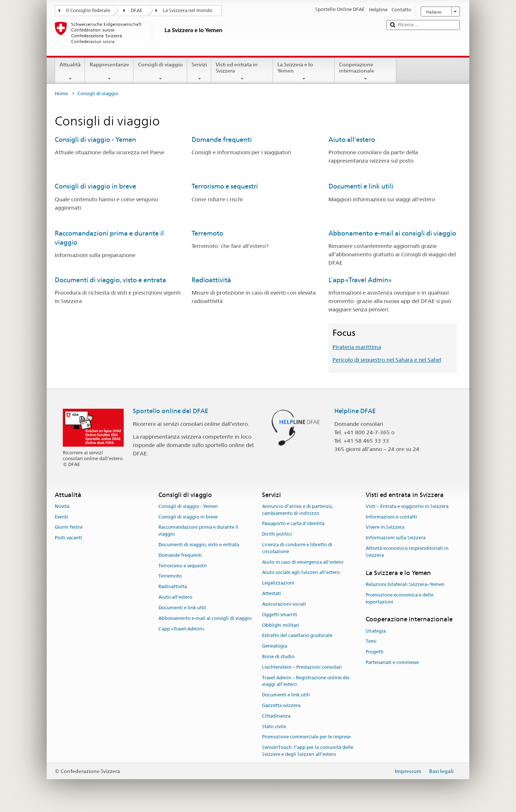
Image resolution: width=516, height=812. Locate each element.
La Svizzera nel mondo (188, 10)
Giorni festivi (69, 527)
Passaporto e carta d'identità (293, 524)
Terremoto (207, 233)
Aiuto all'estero (352, 139)
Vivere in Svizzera (385, 527)
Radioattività (211, 280)
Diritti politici (277, 534)
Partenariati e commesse (392, 662)
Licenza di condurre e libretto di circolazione (297, 548)
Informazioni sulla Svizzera (396, 538)
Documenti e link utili (361, 186)
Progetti (375, 652)
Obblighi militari (281, 625)
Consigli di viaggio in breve (95, 186)
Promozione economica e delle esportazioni (400, 598)
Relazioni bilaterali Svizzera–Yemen (405, 584)
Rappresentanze (109, 71)
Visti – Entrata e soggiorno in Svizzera (407, 506)
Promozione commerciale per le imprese (306, 737)
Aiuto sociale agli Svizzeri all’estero (301, 573)
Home (61, 94)
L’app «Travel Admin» (360, 280)
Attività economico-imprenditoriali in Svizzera (407, 552)
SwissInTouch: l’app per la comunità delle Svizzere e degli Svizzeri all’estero (308, 751)
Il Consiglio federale (88, 10)
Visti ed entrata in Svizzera (242, 71)
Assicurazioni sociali (284, 604)
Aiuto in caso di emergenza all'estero (303, 562)
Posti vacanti (68, 538)
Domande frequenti (222, 139)
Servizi (199, 71)
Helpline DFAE (355, 411)
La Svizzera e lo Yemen (304, 71)
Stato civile (274, 726)
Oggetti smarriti (280, 615)
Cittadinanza (276, 716)
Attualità (70, 71)
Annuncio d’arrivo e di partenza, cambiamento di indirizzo (297, 510)
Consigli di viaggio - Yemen (95, 139)
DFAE (136, 10)
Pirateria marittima (357, 347)
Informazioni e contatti (391, 517)
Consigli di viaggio (160, 71)
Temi (371, 642)
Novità (62, 506)
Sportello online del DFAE (171, 411)
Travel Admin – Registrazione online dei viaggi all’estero (306, 681)
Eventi (61, 517)
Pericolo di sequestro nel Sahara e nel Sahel (387, 360)
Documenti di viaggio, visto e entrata (110, 280)
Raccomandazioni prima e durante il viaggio (198, 531)
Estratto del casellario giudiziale (297, 636)
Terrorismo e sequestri (225, 186)
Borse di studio (278, 656)
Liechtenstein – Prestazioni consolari (302, 667)
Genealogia (275, 646)
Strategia (376, 631)
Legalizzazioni (278, 583)
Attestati (272, 593)
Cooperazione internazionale (365, 71)
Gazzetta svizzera (281, 705)
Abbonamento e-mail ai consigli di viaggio (392, 233)
